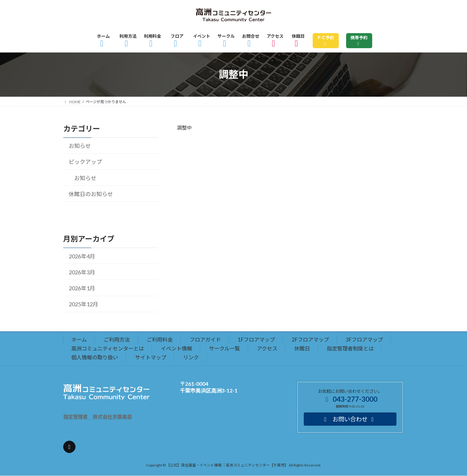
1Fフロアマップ (256, 340)
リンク (191, 357)
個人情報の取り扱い (95, 357)
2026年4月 (82, 256)
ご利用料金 (160, 340)
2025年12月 (83, 304)
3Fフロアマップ (364, 340)
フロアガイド (205, 340)
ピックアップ (85, 162)
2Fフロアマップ (310, 340)
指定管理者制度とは (350, 348)
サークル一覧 (224, 348)
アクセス (267, 348)
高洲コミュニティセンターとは (108, 348)
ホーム (79, 340)
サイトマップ (151, 357)
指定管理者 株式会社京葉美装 (98, 417)
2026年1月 (82, 288)
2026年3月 (82, 272)
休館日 (302, 348)
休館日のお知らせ (91, 194)
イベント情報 (176, 348)
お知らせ (80, 146)
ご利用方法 (117, 340)
